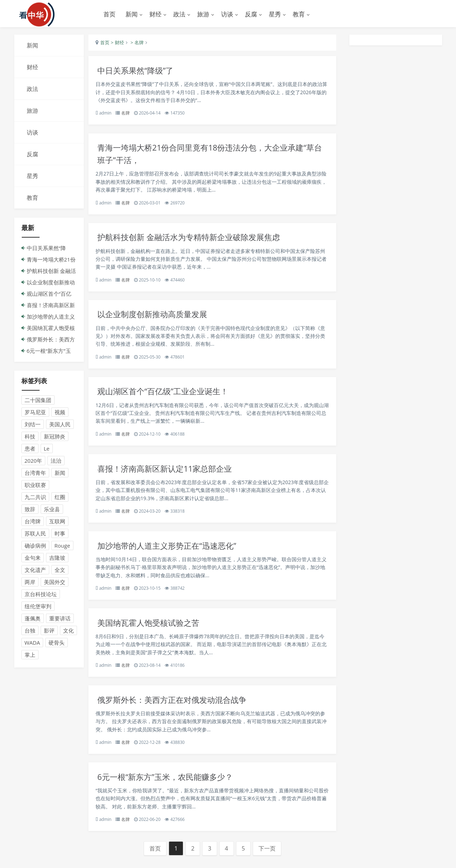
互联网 (57, 522)
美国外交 (55, 583)
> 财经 (121, 44)
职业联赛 (35, 486)
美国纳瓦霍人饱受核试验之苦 (155, 631)
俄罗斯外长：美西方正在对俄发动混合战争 (180, 708)
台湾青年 (35, 474)
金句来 (33, 559)
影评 (49, 631)
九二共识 (35, 498)
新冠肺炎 (55, 437)
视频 (60, 413)
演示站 (53, 14)
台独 (30, 631)
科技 (30, 437)
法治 (56, 462)
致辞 (30, 510)
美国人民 (60, 425)
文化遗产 (35, 571)
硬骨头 (57, 644)
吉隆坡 (57, 559)
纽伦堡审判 (38, 607)
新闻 (60, 474)
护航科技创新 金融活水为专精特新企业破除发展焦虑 (197, 240)
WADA (32, 644)
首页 (109, 14)
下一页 (271, 859)
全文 (60, 571)
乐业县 (52, 510)
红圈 (60, 498)
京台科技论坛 (41, 595)
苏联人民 (35, 534)
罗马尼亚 (35, 413)
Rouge (62, 547)
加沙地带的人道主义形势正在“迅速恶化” (174, 552)
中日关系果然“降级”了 (141, 72)
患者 (30, 450)
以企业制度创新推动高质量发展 (159, 318)
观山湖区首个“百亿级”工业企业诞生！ (170, 397)
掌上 (30, 656)
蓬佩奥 (33, 619)
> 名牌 (140, 44)
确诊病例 (35, 547)
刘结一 (33, 425)
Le (47, 450)
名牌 (130, 114)
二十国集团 (38, 401)
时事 (60, 534)
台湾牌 (33, 522)
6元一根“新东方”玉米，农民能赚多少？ (172, 786)
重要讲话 (60, 619)
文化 (68, 631)
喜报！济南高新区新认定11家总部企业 (172, 474)
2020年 (33, 462)
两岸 (30, 583)
